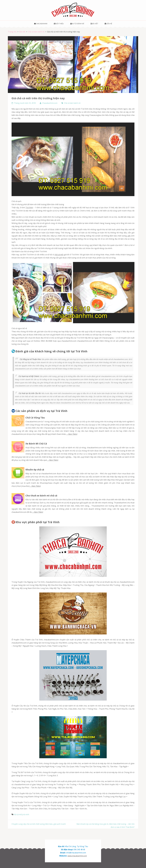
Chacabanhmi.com (50, 103)
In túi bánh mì (77, 24)
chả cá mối (59, 255)
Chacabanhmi (41, 24)
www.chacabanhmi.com (77, 856)
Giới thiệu (59, 24)
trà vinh (26, 814)
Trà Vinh (29, 208)
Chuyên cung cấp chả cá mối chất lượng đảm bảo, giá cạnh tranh (39, 824)
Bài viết (94, 24)
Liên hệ (108, 24)
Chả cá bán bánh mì (72, 103)
